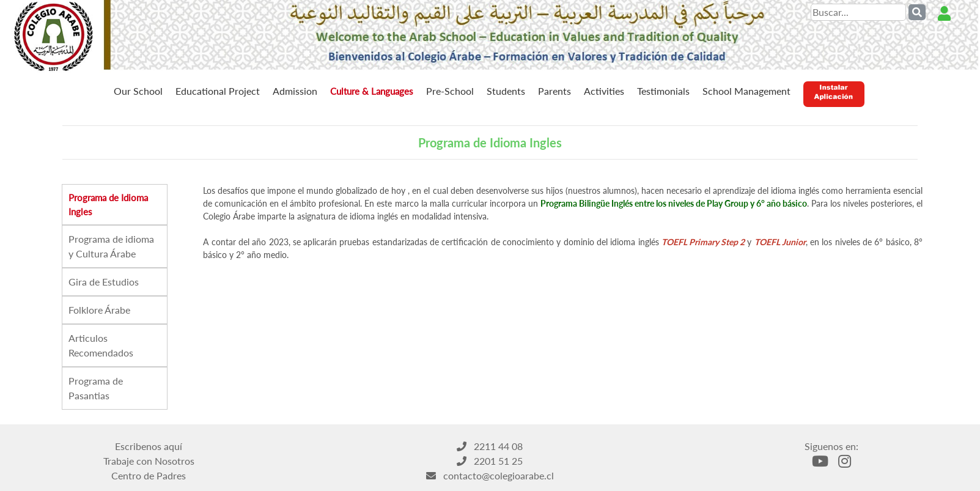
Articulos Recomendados (101, 345)
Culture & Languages (372, 91)
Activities (604, 91)
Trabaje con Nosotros (149, 461)
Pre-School (450, 91)
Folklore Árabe (99, 310)
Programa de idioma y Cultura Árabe (111, 246)
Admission (295, 91)
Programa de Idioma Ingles (108, 205)
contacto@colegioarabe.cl (490, 475)
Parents (554, 91)
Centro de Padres (149, 475)
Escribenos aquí (149, 446)
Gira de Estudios (104, 282)
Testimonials (663, 91)
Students (506, 91)
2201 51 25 (490, 461)
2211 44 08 (490, 446)
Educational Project (218, 91)
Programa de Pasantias (96, 388)
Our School (138, 91)
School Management (746, 91)
